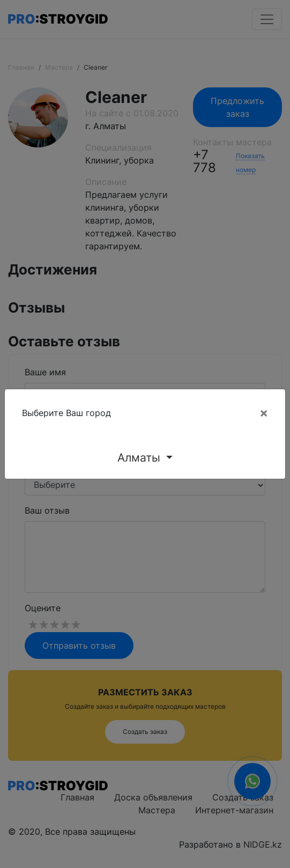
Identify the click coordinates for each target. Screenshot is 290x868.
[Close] (264, 413)
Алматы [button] (140, 458)
